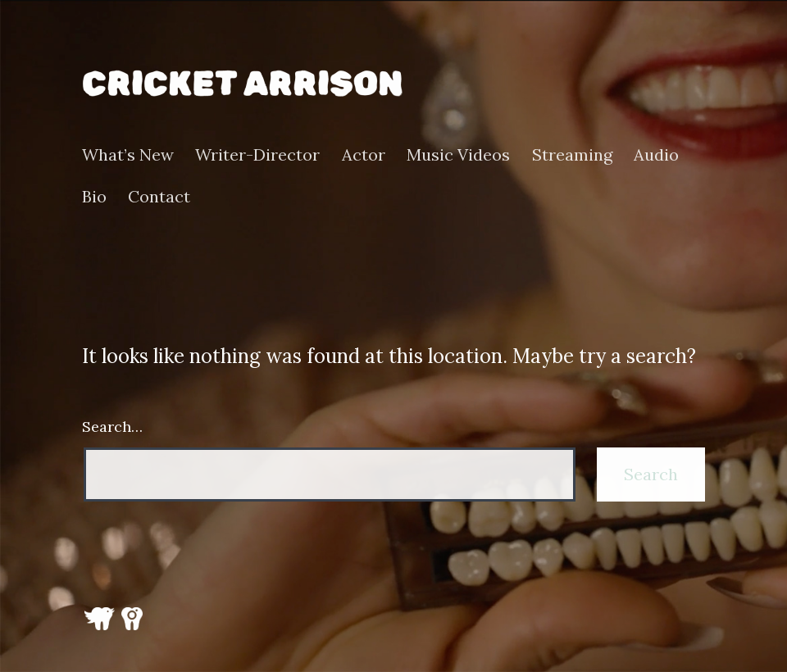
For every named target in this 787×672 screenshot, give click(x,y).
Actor (364, 155)
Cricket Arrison (242, 84)
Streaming (572, 155)
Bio (94, 197)
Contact (159, 197)
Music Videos (458, 155)
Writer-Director (257, 155)
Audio (656, 155)
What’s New (128, 155)
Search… (112, 427)
